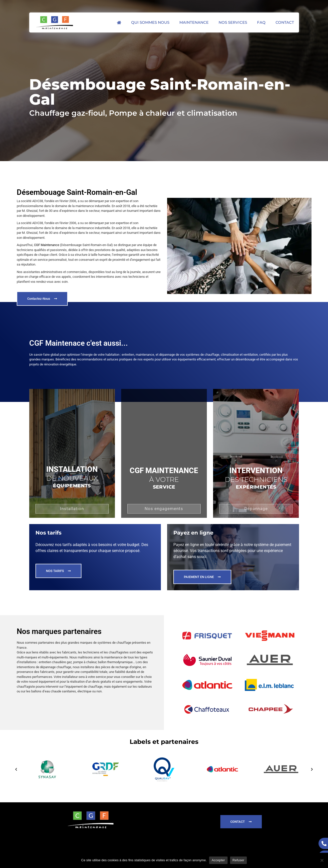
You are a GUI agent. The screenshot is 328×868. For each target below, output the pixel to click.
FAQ (261, 22)
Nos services (233, 22)
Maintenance (194, 22)
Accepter (218, 860)
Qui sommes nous (150, 22)
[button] (16, 769)
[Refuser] (322, 860)
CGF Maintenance (47, 245)
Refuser (238, 860)
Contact (285, 22)
